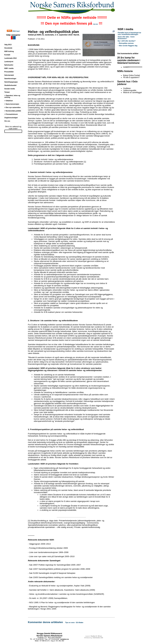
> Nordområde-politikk (13, 111)
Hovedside (8, 48)
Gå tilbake (80, 622)
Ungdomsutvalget (11, 118)
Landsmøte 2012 (11, 58)
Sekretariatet (9, 75)
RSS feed (16, 31)
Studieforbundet (10, 85)
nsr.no (95, 24)
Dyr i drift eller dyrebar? (127, 41)
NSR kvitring (9, 51)
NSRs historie (125, 71)
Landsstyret (9, 62)
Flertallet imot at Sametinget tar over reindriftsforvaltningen (129, 33)
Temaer (7, 92)
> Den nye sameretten (13, 107)
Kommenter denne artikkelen (46, 622)
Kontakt (7, 55)
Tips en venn (70, 622)
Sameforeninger (10, 78)
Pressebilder (9, 72)
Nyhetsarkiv (9, 65)
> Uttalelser (9, 101)
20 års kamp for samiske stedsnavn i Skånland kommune (129, 60)
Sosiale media (10, 89)
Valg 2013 (8, 45)
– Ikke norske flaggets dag (127, 46)
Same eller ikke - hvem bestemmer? (126, 38)
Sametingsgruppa (11, 82)
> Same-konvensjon (12, 104)
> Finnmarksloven (11, 114)
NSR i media (9, 68)
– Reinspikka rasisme (126, 43)
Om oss (7, 121)
